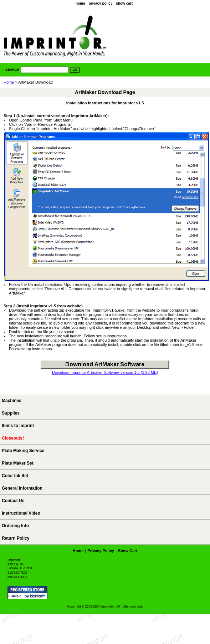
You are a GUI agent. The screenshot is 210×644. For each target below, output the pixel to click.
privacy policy (101, 3)
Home (9, 82)
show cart (124, 3)
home (80, 3)
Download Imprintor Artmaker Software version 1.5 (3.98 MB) (105, 372)
